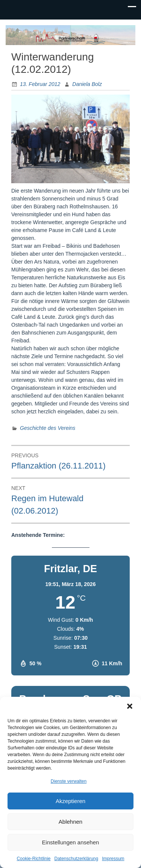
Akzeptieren (70, 801)
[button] (130, 706)
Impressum (113, 859)
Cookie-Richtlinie (33, 859)
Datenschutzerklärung (76, 859)
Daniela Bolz (87, 84)
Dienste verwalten (69, 781)
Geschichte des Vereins (48, 428)
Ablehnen (70, 822)
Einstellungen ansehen (71, 842)
